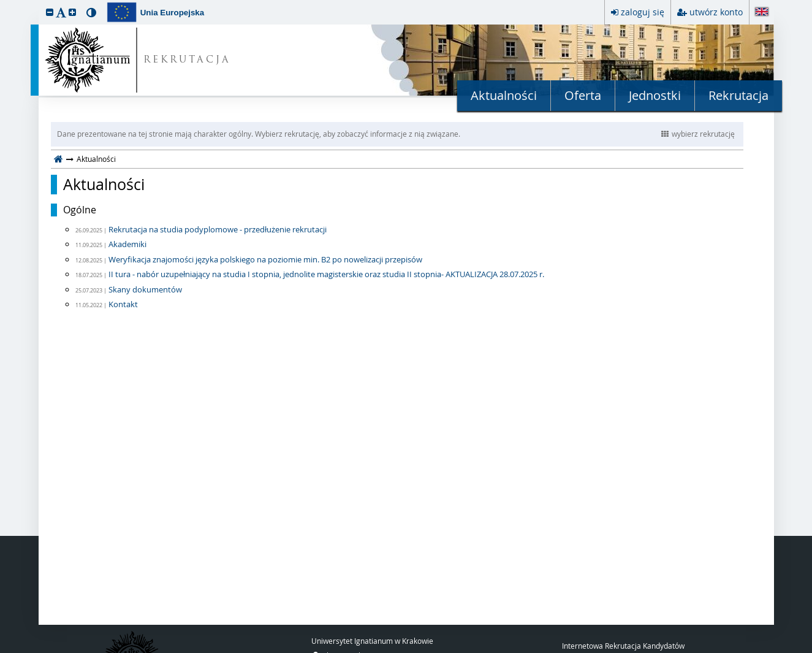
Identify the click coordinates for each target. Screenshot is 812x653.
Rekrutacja (738, 95)
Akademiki (127, 244)
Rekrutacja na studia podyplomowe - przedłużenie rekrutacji (218, 229)
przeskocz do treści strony (3, 3)
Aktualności (504, 95)
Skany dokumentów (145, 289)
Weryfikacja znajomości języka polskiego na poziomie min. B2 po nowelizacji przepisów (265, 259)
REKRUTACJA (187, 60)
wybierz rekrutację (698, 134)
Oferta (583, 95)
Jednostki (655, 95)
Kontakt (123, 304)
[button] (50, 12)
